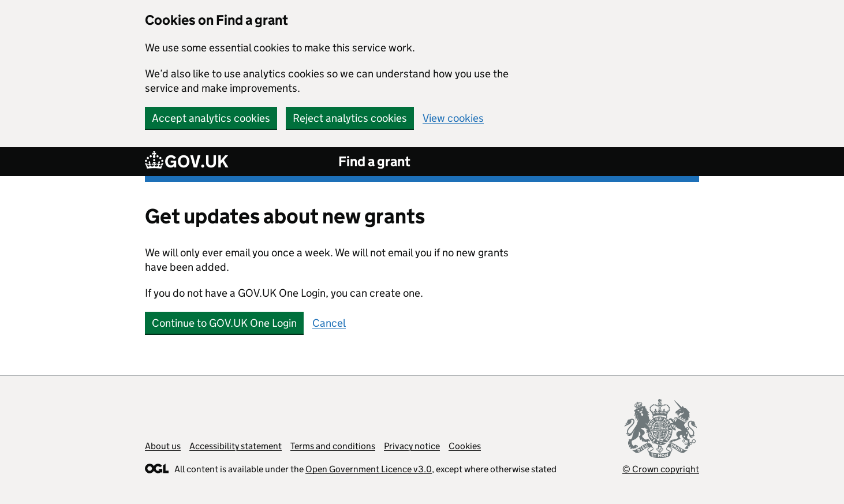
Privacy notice (412, 446)
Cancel (329, 323)
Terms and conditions (333, 446)
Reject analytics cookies (350, 118)
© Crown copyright (661, 469)
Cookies (465, 446)
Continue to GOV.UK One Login (224, 323)
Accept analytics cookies (211, 118)
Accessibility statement (236, 446)
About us (163, 446)
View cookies (453, 118)
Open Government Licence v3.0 (369, 469)
